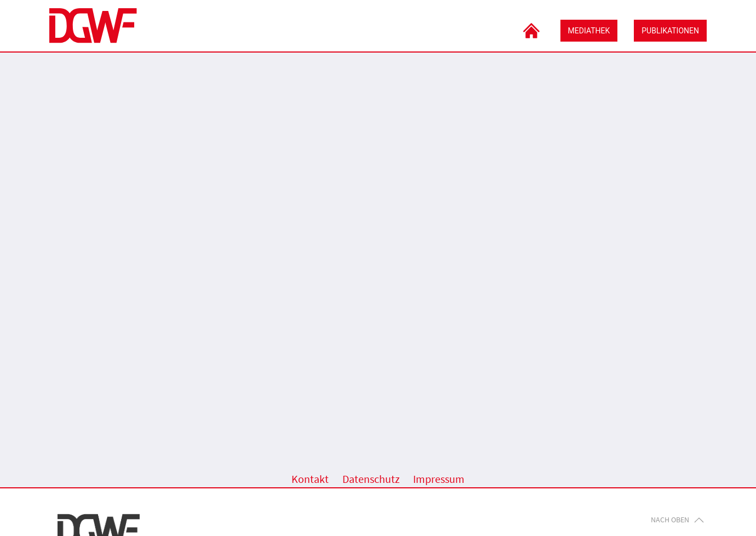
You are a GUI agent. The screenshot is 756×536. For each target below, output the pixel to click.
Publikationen (670, 31)
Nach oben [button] (677, 520)
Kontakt (310, 479)
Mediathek (589, 31)
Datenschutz (371, 479)
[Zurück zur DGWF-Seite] (93, 26)
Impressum (439, 479)
